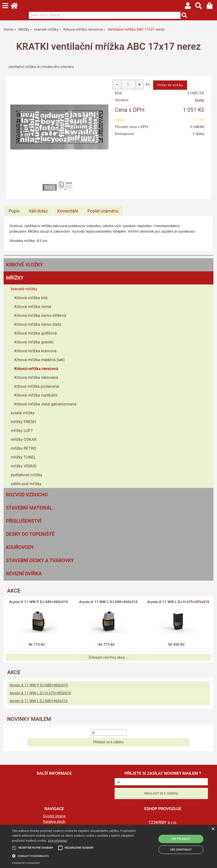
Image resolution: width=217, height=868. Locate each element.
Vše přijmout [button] (181, 839)
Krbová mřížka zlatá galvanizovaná (45, 404)
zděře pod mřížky (26, 484)
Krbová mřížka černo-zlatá (38, 324)
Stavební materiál (29, 508)
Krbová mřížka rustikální (36, 395)
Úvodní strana (54, 816)
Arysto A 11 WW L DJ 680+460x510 (108, 602)
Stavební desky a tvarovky (40, 560)
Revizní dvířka (24, 574)
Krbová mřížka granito (34, 342)
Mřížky (15, 278)
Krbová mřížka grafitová (36, 333)
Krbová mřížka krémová (35, 351)
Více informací (58, 841)
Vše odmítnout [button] (181, 850)
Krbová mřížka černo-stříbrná (40, 315)
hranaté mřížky (24, 289)
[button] (75, 856)
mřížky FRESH (23, 422)
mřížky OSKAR (24, 439)
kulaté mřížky (23, 413)
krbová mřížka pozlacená (37, 386)
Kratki (199, 100)
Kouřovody (20, 547)
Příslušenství (24, 521)
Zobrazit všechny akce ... (109, 657)
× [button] (213, 829)
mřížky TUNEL (23, 457)
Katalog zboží (54, 822)
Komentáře (68, 211)
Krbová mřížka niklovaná (36, 377)
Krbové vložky (24, 265)
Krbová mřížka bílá (31, 298)
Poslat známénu (103, 211)
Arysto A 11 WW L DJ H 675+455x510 (178, 602)
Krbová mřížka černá (33, 307)
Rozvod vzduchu (27, 495)
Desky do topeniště (30, 534)
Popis (14, 211)
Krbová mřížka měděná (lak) (39, 360)
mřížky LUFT (22, 431)
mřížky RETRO (23, 448)
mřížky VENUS (24, 466)
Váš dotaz (38, 211)
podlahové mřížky (27, 475)
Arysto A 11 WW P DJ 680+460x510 (39, 602)
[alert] (108, 846)
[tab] (14, 211)
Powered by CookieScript (26, 863)
